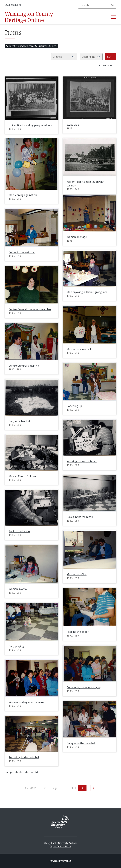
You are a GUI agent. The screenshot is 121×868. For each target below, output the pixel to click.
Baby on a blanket (19, 421)
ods (26, 772)
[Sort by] (64, 57)
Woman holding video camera (26, 702)
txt (37, 772)
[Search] (97, 5)
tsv (32, 772)
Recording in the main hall (24, 757)
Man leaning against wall (23, 195)
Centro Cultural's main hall (24, 366)
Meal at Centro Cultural (23, 476)
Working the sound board (82, 461)
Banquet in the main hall (81, 743)
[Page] (64, 788)
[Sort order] (91, 57)
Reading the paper (78, 632)
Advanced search (13, 5)
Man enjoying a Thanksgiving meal (87, 292)
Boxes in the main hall (80, 517)
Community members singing (84, 687)
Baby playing (16, 646)
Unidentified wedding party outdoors (30, 125)
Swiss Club (73, 125)
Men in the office (77, 574)
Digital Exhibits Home (60, 846)
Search (113, 5)
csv (7, 772)
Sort (111, 57)
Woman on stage (77, 237)
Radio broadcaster (19, 531)
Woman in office (18, 589)
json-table (16, 772)
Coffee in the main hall (22, 252)
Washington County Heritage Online (29, 17)
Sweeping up (74, 406)
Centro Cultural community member (30, 309)
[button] (114, 17)
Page (60, 788)
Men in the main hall (79, 349)
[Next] (93, 788)
